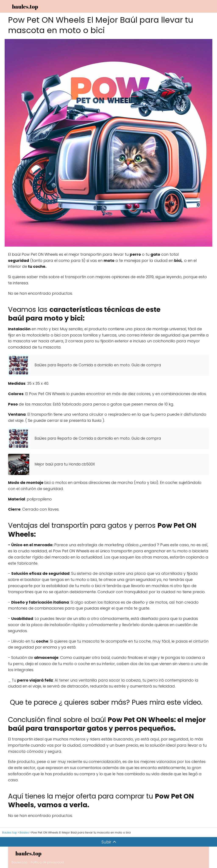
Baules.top (19, 862)
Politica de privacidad (47, 862)
